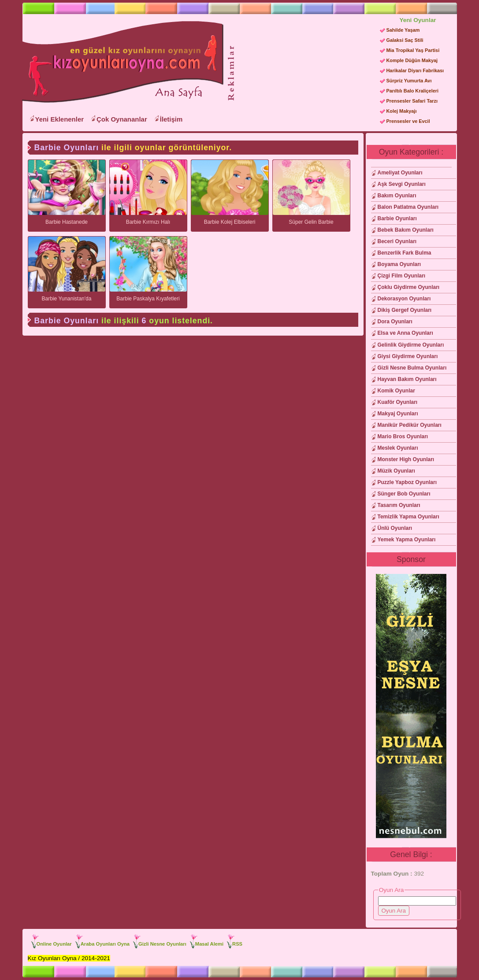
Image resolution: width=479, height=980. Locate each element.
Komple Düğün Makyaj (412, 60)
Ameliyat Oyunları (400, 173)
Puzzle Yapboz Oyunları (407, 482)
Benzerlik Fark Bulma (405, 253)
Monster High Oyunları (406, 459)
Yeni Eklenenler (60, 119)
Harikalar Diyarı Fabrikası (415, 70)
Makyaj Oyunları (398, 414)
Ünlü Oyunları (395, 528)
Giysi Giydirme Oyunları (408, 356)
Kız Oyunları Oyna (121, 62)
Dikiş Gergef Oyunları (405, 310)
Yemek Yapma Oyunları (407, 540)
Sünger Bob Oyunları (404, 494)
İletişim (171, 119)
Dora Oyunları (395, 322)
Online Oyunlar (54, 944)
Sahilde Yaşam (403, 30)
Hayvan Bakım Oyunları (407, 379)
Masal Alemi (209, 944)
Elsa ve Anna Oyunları (405, 333)
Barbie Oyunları (397, 218)
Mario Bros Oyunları (403, 436)
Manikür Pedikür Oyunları (410, 425)
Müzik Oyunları (396, 471)
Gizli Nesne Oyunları (162, 944)
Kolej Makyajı (402, 111)
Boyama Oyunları (399, 264)
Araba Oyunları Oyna (105, 944)
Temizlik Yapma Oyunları (408, 517)
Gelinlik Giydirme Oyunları (411, 345)
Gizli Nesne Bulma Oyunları (412, 368)
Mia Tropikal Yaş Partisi (413, 50)
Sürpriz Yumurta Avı (409, 81)
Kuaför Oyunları (398, 402)
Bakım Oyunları (397, 196)
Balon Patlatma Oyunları (408, 207)
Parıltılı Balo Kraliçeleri (412, 91)
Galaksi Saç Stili (405, 40)
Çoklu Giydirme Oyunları (409, 287)
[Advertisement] (304, 71)
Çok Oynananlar (122, 119)
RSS (237, 944)
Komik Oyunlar (396, 391)
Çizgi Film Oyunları (402, 276)
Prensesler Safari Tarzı (412, 101)
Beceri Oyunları (397, 241)
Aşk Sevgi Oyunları (402, 184)
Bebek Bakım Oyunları (406, 230)
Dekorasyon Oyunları (404, 299)
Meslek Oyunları (398, 448)
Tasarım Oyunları (399, 505)
